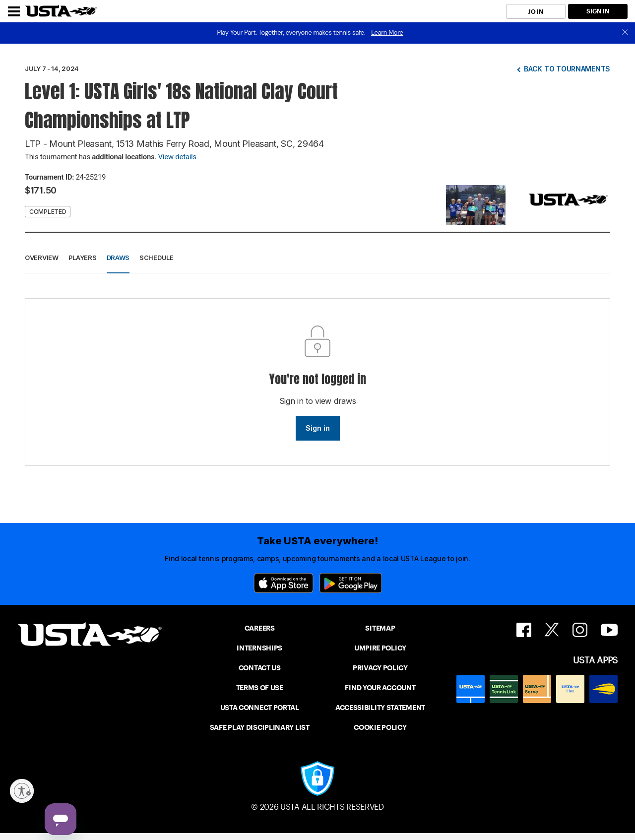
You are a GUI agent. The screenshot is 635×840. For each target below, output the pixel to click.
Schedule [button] (157, 258)
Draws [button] (118, 258)
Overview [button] (42, 258)
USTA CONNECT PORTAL (260, 708)
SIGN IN (598, 11)
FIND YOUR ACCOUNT (380, 688)
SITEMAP (380, 628)
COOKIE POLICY (380, 727)
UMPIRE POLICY (380, 648)
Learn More (387, 32)
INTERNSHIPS (259, 648)
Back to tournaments (567, 69)
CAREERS (260, 628)
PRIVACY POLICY (380, 668)
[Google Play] (351, 583)
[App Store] (284, 583)
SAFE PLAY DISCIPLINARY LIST (260, 727)
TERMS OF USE (260, 688)
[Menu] (14, 11)
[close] (625, 33)
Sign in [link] (318, 428)
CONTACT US (260, 668)
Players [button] (83, 258)
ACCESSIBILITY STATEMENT (380, 708)
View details (177, 157)
